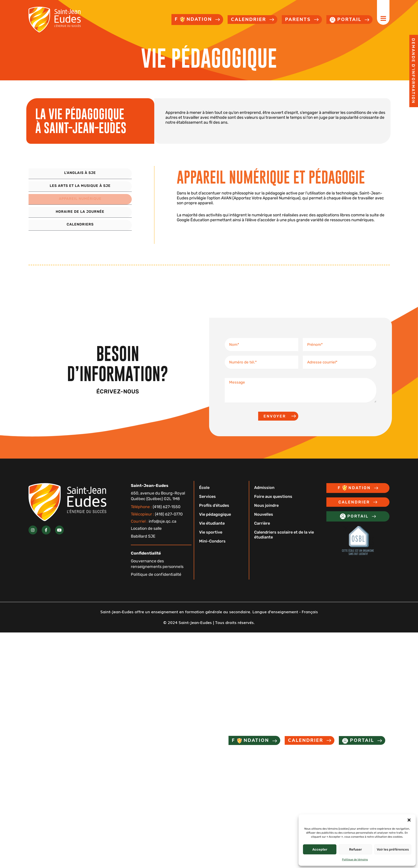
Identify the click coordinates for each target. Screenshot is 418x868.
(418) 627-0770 (157, 522)
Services (209, 504)
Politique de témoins (355, 860)
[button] (409, 820)
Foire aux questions (275, 504)
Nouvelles (265, 522)
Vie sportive (212, 540)
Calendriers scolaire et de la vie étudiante (286, 542)
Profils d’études (216, 513)
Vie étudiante (214, 531)
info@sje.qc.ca (154, 529)
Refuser (355, 849)
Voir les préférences (393, 849)
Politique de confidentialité (156, 582)
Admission (266, 495)
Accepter (320, 849)
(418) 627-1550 (156, 514)
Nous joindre (268, 513)
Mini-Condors (214, 549)
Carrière (264, 531)
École (206, 495)
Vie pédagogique (217, 522)
